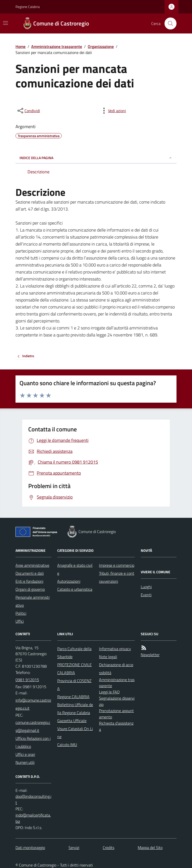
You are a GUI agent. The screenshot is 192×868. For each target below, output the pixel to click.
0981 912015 (27, 680)
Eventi (146, 595)
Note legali (108, 657)
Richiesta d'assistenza (116, 726)
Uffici (20, 621)
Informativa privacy (115, 649)
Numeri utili (25, 762)
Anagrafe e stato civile (75, 569)
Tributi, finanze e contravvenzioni (117, 577)
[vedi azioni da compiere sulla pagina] (113, 111)
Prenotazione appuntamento (116, 714)
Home (20, 46)
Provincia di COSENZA (74, 685)
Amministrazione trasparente (57, 46)
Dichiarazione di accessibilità (116, 669)
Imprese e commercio (117, 565)
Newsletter (150, 655)
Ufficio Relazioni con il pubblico (33, 742)
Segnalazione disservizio (117, 701)
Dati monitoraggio (30, 848)
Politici (21, 613)
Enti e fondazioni (29, 581)
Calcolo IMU (67, 745)
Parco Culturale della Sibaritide (74, 653)
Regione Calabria (28, 7)
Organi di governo (30, 589)
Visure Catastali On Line (75, 733)
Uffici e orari (25, 754)
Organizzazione (101, 46)
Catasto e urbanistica (75, 589)
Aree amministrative (32, 565)
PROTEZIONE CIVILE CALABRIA (74, 669)
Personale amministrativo (33, 601)
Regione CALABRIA (73, 697)
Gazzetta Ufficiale (72, 721)
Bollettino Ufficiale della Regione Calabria (75, 709)
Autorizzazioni (69, 581)
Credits (108, 848)
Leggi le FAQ (109, 692)
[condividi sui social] (28, 111)
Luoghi (146, 587)
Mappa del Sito (150, 848)
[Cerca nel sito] (168, 23)
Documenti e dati (30, 573)
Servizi (74, 848)
